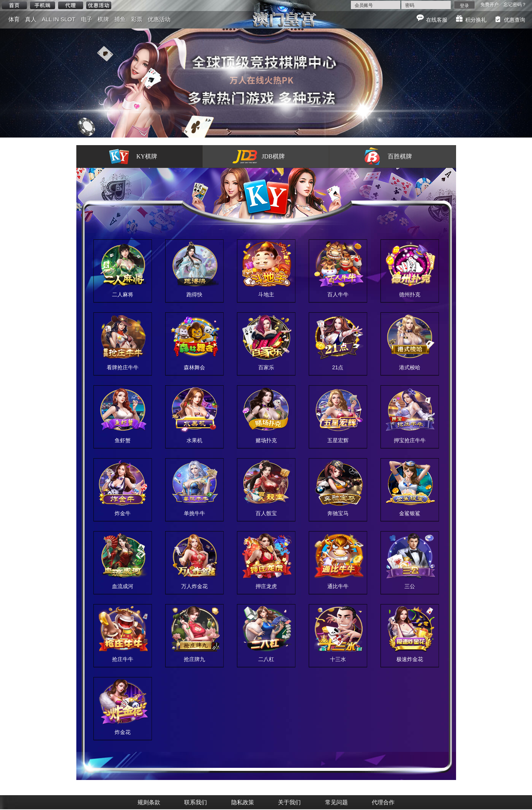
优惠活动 (99, 5)
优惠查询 (515, 20)
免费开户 (489, 5)
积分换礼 (476, 20)
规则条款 (149, 802)
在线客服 (437, 20)
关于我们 (289, 802)
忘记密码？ (515, 5)
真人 (31, 19)
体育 (14, 19)
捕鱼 (120, 19)
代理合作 (383, 802)
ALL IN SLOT (59, 19)
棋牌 (103, 19)
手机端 (43, 5)
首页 (14, 5)
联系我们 (196, 802)
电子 (87, 19)
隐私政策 (243, 802)
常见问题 (336, 802)
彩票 (137, 19)
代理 (71, 5)
